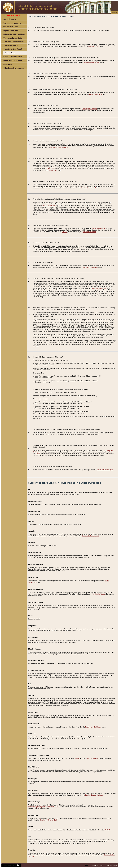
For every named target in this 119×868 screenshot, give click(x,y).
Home (115, 12)
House (111, 452)
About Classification (95, 94)
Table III (64, 232)
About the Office (97, 866)
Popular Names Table (99, 228)
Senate (38, 454)
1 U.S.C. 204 (49, 169)
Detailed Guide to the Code (59, 148)
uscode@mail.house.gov (105, 470)
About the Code (52, 170)
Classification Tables (89, 232)
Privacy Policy (112, 866)
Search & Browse (94, 47)
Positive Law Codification (92, 62)
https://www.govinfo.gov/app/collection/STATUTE (44, 807)
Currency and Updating (89, 109)
